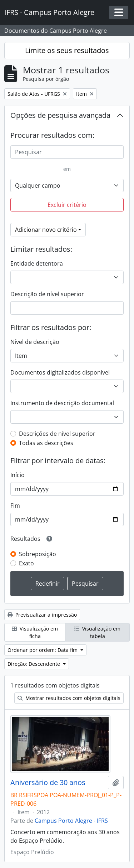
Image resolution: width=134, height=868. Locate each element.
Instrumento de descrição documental (62, 403)
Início (18, 475)
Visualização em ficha (35, 632)
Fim (15, 506)
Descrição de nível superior (47, 294)
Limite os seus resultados (67, 50)
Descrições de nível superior (57, 434)
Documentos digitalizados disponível (60, 372)
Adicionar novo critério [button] (46, 230)
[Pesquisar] (67, 152)
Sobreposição (38, 554)
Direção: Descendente (34, 664)
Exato (26, 563)
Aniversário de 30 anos (48, 783)
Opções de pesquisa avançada (60, 115)
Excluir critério (67, 205)
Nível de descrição (35, 342)
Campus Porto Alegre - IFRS (71, 821)
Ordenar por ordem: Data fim (43, 650)
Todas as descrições (46, 443)
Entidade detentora (37, 263)
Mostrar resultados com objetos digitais (69, 698)
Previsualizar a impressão (42, 615)
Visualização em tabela (97, 632)
